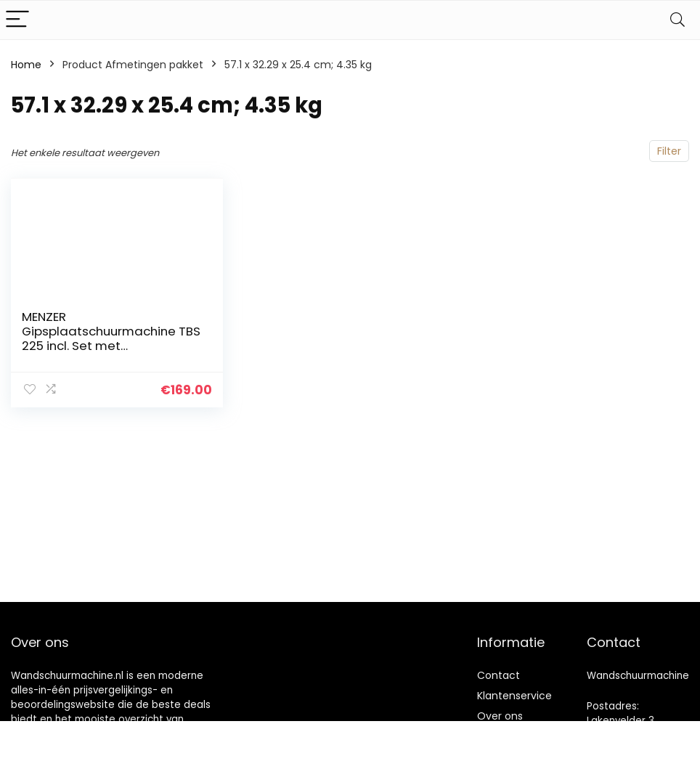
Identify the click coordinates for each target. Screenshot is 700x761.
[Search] (677, 20)
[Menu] (17, 20)
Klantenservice (514, 696)
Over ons (500, 716)
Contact (498, 675)
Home (26, 65)
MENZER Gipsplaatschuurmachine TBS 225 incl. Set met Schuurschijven (111, 338)
